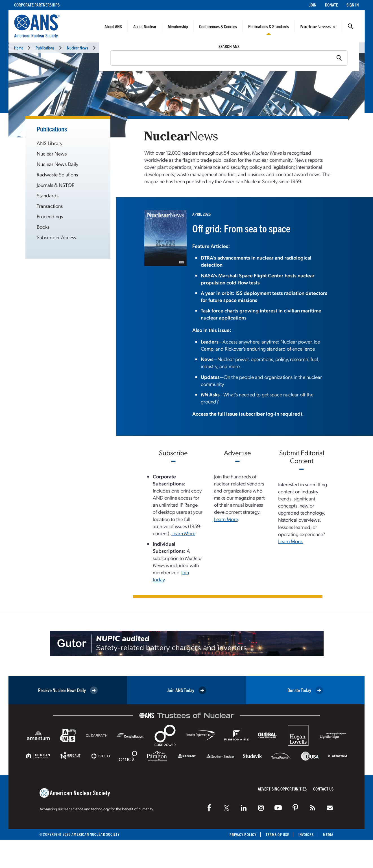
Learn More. (291, 541)
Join (313, 5)
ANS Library (50, 143)
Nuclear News (78, 48)
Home (19, 48)
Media (328, 834)
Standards (48, 195)
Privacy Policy (243, 834)
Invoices (306, 834)
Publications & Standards (269, 26)
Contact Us (323, 789)
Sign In (353, 5)
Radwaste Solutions (57, 174)
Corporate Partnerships (37, 5)
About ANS (113, 26)
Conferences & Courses (218, 26)
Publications (45, 48)
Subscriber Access (56, 237)
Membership (178, 26)
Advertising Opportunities (282, 789)
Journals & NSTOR (56, 185)
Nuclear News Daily (57, 164)
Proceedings (50, 216)
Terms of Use (277, 834)
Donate (331, 5)
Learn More (183, 533)
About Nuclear (145, 26)
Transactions (50, 206)
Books (43, 227)
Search (350, 26)
